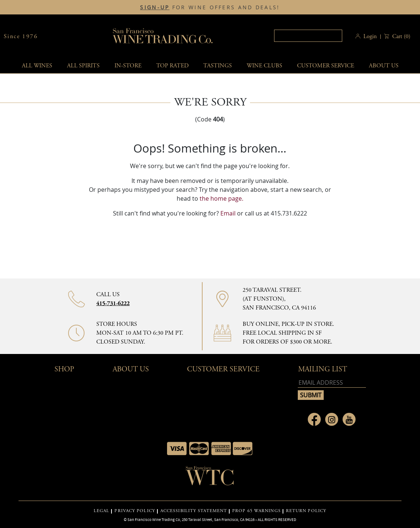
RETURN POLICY (306, 511)
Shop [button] (64, 369)
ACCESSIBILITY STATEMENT (194, 511)
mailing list (323, 369)
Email (228, 213)
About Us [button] (384, 66)
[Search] (308, 36)
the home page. (221, 198)
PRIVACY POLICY (135, 511)
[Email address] (332, 383)
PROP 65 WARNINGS (256, 511)
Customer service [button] (326, 66)
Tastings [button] (218, 66)
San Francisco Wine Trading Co (163, 36)
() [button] (401, 36)
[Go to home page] (210, 478)
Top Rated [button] (172, 66)
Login (370, 36)
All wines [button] (37, 66)
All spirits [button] (83, 66)
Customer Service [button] (223, 369)
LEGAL (102, 511)
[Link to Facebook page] (314, 419)
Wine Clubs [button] (264, 66)
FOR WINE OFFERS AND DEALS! (210, 7)
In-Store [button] (128, 66)
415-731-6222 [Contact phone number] (113, 303)
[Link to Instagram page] (332, 419)
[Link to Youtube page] (349, 419)
